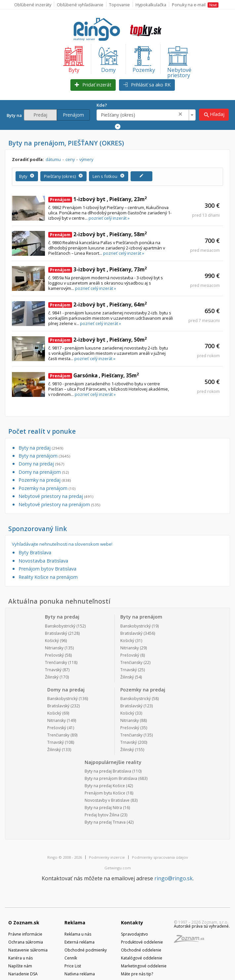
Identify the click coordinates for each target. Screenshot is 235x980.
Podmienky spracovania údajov (160, 857)
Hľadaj (214, 114)
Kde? (102, 105)
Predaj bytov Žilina (102, 815)
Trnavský (53, 670)
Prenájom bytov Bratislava (47, 569)
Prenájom (73, 115)
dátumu (53, 159)
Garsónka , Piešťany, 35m (94, 375)
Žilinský (52, 677)
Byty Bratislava (35, 552)
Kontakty (132, 923)
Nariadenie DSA (23, 974)
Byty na (15, 115)
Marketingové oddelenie (144, 966)
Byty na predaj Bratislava (108, 771)
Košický (52, 641)
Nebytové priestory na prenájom (59, 504)
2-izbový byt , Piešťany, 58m (98, 234)
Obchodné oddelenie (141, 950)
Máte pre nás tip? (137, 974)
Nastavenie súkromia (28, 950)
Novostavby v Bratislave (107, 800)
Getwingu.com (118, 868)
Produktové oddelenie (142, 942)
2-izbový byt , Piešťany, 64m (98, 304)
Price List (73, 966)
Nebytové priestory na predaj (56, 496)
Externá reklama (79, 942)
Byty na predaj (41, 448)
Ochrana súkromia (26, 942)
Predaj (40, 115)
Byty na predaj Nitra (103, 808)
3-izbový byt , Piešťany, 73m (98, 269)
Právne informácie (25, 934)
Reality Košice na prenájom (48, 577)
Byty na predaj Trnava (105, 822)
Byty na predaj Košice (105, 786)
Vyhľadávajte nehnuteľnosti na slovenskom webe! (62, 544)
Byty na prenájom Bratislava (111, 778)
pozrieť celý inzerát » (109, 218)
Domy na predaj (41, 464)
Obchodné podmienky (86, 950)
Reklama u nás (78, 934)
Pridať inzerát (93, 85)
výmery (86, 159)
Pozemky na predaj (45, 480)
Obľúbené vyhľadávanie (80, 5)
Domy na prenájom (44, 472)
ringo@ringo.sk (174, 878)
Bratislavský (56, 633)
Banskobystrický (60, 626)
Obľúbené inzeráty (33, 5)
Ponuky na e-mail (195, 5)
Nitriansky (54, 648)
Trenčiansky (56, 662)
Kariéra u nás (20, 958)
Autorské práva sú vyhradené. (202, 926)
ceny (70, 159)
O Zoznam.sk (24, 923)
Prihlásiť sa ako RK (147, 85)
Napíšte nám (20, 966)
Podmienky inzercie (107, 857)
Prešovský (54, 655)
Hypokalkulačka (151, 5)
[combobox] (146, 115)
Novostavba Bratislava (43, 561)
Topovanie (119, 5)
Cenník (71, 958)
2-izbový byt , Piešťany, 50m (98, 340)
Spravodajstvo (135, 934)
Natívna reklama (80, 974)
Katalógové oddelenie (142, 958)
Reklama (75, 923)
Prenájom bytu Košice (105, 793)
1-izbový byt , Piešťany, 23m (98, 199)
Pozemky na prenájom (47, 488)
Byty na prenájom (44, 456)
